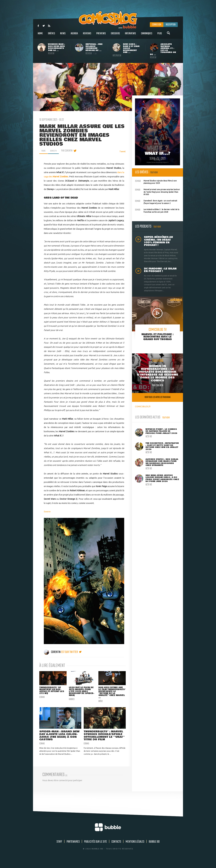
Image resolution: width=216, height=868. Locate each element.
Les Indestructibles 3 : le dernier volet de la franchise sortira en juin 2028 (157, 210)
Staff (59, 849)
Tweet (123, 151)
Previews (101, 35)
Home (40, 35)
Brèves (52, 35)
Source (47, 511)
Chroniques (147, 35)
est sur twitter (71, 652)
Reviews (87, 35)
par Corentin (69, 151)
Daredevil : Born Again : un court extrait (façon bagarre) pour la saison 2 (156, 202)
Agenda (74, 35)
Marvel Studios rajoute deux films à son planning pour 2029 (156, 182)
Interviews (130, 35)
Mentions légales (135, 849)
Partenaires (73, 849)
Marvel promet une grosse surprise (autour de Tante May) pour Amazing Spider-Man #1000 (157, 192)
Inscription (171, 25)
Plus (160, 35)
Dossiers (115, 35)
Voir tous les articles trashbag (158, 397)
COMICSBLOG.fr (143, 406)
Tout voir (154, 173)
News (63, 35)
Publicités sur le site (96, 849)
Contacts (116, 849)
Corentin (52, 652)
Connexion (157, 25)
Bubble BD (154, 849)
